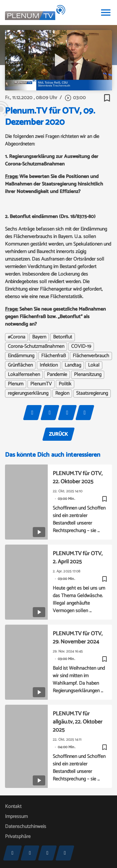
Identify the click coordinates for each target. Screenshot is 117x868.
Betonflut (63, 337)
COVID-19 (81, 347)
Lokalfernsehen (24, 375)
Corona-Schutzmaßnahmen (36, 347)
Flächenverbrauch (91, 356)
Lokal (94, 365)
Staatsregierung (92, 393)
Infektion (49, 365)
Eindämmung (21, 356)
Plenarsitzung (88, 375)
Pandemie (57, 375)
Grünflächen (20, 365)
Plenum (16, 384)
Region (62, 393)
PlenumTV (41, 384)
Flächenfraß (54, 356)
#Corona (17, 337)
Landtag (73, 365)
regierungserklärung (28, 393)
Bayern (39, 337)
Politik (65, 384)
